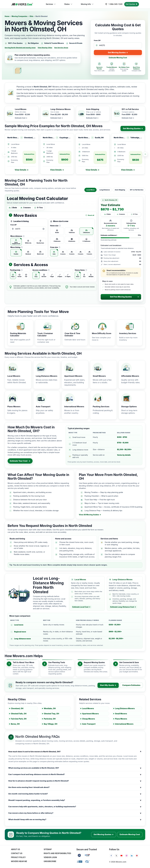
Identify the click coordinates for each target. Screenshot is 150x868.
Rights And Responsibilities (57, 853)
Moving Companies (20, 16)
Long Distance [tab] (105, 190)
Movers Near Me (19, 861)
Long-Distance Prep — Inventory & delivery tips (103, 511)
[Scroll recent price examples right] (145, 154)
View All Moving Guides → (90, 515)
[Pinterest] (137, 856)
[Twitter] (116, 856)
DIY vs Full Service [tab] (137, 190)
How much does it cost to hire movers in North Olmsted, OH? (75, 752)
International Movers (124, 724)
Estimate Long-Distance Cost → (123, 607)
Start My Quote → (108, 685)
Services (51, 4)
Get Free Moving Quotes (125, 297)
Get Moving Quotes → (118, 52)
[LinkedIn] (132, 856)
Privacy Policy (18, 857)
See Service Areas (61, 48)
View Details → (22, 170)
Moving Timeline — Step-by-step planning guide (104, 492)
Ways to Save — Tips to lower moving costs (102, 503)
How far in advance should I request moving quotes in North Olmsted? (75, 781)
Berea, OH (15, 724)
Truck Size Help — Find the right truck (100, 500)
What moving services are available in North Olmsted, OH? (75, 768)
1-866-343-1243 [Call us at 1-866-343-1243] (114, 4)
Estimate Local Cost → (81, 607)
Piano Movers (121, 719)
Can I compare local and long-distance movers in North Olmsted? (75, 774)
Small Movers (121, 714)
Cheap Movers (89, 719)
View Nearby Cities (45, 48)
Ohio (31, 16)
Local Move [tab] (90, 190)
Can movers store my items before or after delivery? (75, 813)
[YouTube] (122, 856)
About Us (15, 849)
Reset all (90, 215)
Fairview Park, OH (19, 719)
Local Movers (88, 708)
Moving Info (87, 4)
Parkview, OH (50, 719)
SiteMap (48, 849)
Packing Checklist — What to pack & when (101, 496)
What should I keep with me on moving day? (75, 820)
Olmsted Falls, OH (19, 714)
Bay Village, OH (51, 724)
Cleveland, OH (17, 708)
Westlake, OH (50, 708)
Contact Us (17, 853)
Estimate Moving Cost (118, 58)
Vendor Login (50, 857)
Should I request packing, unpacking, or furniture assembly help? (75, 800)
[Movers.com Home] (22, 4)
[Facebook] (111, 856)
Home (7, 16)
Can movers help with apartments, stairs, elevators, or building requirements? (75, 807)
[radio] (16, 242)
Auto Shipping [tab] (120, 190)
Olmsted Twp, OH (51, 714)
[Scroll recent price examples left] (5, 154)
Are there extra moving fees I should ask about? (75, 787)
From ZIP (97, 40)
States (68, 4)
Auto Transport (89, 724)
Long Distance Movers (125, 708)
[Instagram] (127, 856)
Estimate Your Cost (20, 461)
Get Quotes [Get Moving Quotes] (132, 4)
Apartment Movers (90, 714)
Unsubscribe (50, 861)
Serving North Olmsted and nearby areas (20, 48)
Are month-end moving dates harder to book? (75, 794)
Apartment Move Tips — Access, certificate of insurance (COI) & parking (113, 507)
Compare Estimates (131, 685)
